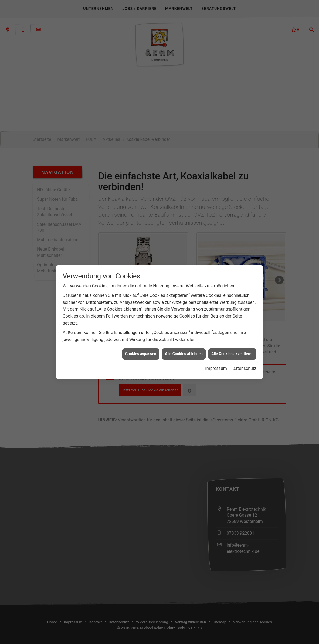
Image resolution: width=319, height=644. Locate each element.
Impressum (216, 356)
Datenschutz (244, 356)
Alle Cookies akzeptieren (232, 341)
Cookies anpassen (141, 341)
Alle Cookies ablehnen (184, 341)
